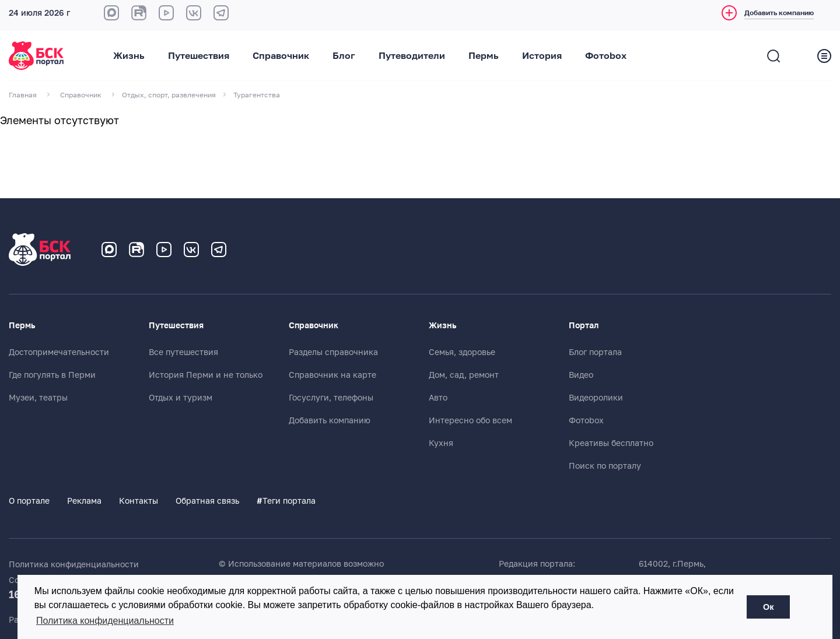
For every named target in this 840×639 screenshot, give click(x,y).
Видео (581, 375)
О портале (29, 501)
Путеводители (412, 56)
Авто (438, 398)
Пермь (484, 56)
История (542, 56)
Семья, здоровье (462, 352)
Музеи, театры (38, 398)
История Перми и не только (206, 375)
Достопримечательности (59, 352)
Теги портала (286, 501)
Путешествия (199, 56)
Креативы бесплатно (611, 443)
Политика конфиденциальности (74, 564)
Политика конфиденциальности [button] (105, 621)
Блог (344, 56)
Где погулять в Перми (52, 375)
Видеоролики (596, 398)
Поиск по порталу (605, 466)
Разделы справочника (333, 352)
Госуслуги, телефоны (331, 398)
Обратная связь (207, 501)
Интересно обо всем (470, 420)
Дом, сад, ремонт (464, 375)
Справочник (281, 56)
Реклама (84, 501)
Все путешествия (183, 352)
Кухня (441, 443)
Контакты (139, 501)
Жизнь (129, 56)
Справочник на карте (332, 375)
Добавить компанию (330, 420)
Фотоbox (606, 56)
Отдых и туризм (181, 398)
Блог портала (595, 352)
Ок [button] (768, 607)
